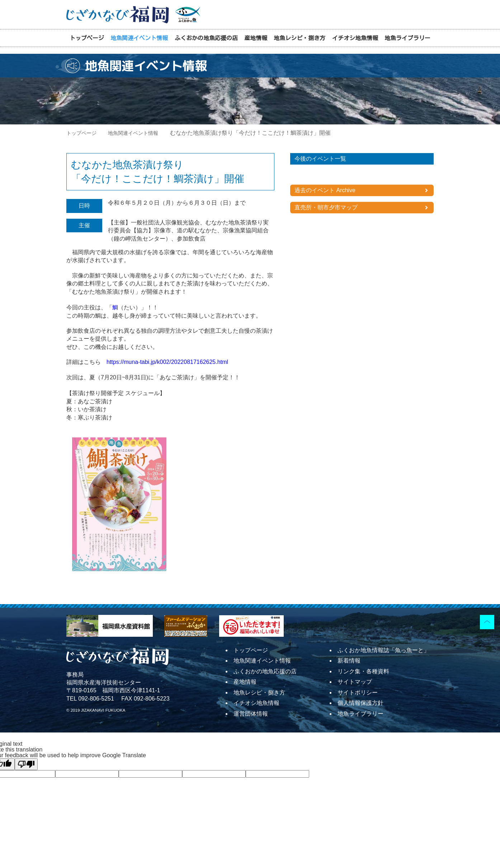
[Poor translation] (26, 764)
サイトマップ (355, 682)
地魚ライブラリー (407, 38)
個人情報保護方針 (360, 703)
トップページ (87, 38)
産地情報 (256, 38)
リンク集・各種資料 (363, 671)
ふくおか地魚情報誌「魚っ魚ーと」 (383, 650)
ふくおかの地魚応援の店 (206, 38)
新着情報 (349, 661)
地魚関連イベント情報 (139, 38)
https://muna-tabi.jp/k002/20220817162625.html (167, 362)
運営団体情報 (251, 714)
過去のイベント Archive (325, 190)
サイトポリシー (358, 692)
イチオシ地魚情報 (355, 38)
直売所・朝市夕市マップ (326, 207)
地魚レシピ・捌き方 (299, 38)
